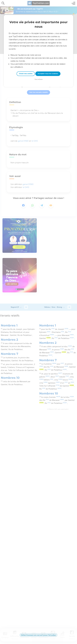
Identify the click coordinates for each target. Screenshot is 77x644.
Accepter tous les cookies (48, 74)
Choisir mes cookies (26, 74)
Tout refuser (39, 79)
